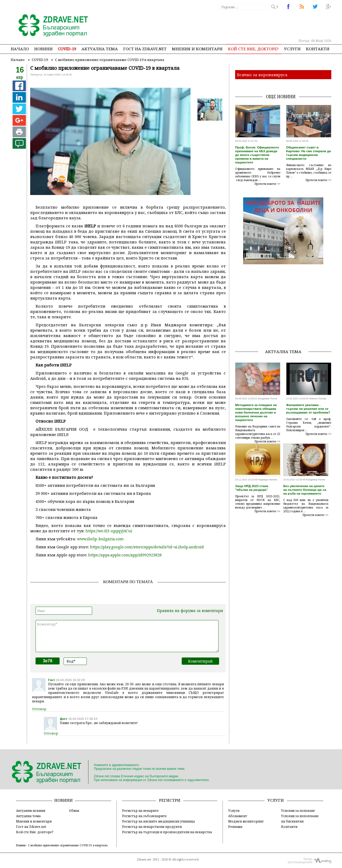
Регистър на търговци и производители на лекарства (167, 832)
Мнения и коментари (197, 49)
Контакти (318, 49)
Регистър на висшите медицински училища (158, 821)
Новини (43, 49)
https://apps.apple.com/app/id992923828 (125, 555)
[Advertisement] (234, 24)
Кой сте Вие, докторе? (253, 49)
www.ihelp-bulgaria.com (100, 539)
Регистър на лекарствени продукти (152, 827)
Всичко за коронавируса (262, 75)
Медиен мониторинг (246, 821)
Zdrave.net (144, 859)
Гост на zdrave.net (145, 49)
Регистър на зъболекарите (144, 816)
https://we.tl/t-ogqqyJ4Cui (109, 531)
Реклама (235, 827)
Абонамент (238, 816)
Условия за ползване (298, 810)
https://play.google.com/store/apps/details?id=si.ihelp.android (147, 547)
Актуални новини (31, 810)
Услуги (292, 49)
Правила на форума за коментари (190, 611)
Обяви (74, 810)
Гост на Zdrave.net (31, 827)
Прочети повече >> (267, 184)
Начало (20, 49)
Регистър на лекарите (140, 810)
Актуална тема (100, 49)
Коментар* (127, 636)
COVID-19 (67, 49)
